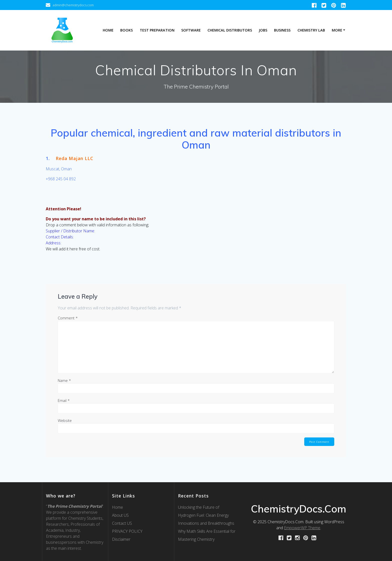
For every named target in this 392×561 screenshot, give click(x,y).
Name (64, 380)
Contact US (122, 523)
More (337, 30)
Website (65, 420)
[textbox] (196, 139)
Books (126, 30)
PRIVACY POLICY (127, 531)
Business (282, 30)
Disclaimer (121, 539)
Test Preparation (157, 30)
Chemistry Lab (311, 30)
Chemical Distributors (230, 30)
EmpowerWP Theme (302, 528)
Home (108, 30)
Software (191, 30)
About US (120, 515)
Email (64, 400)
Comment (68, 318)
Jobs (263, 30)
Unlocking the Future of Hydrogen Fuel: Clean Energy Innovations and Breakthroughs (206, 515)
